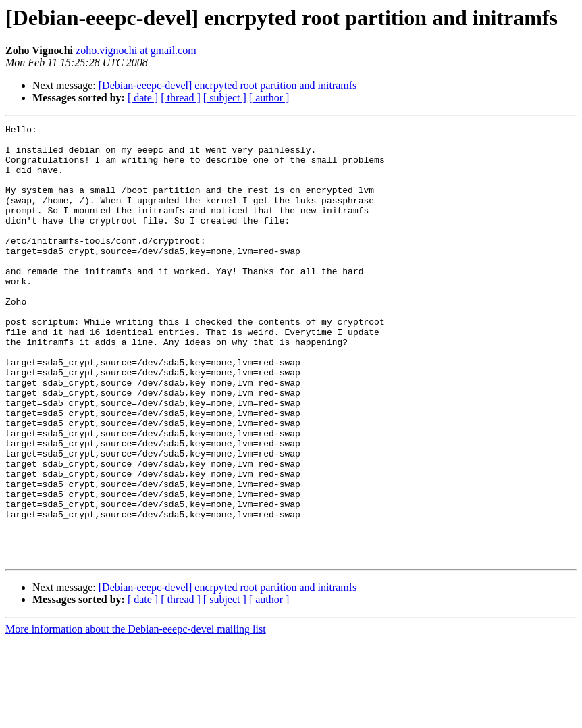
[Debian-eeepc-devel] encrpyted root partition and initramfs (228, 85)
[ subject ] (225, 98)
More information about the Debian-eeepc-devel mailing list (136, 716)
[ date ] (143, 98)
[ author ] (269, 98)
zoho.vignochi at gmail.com (136, 50)
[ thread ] (181, 98)
